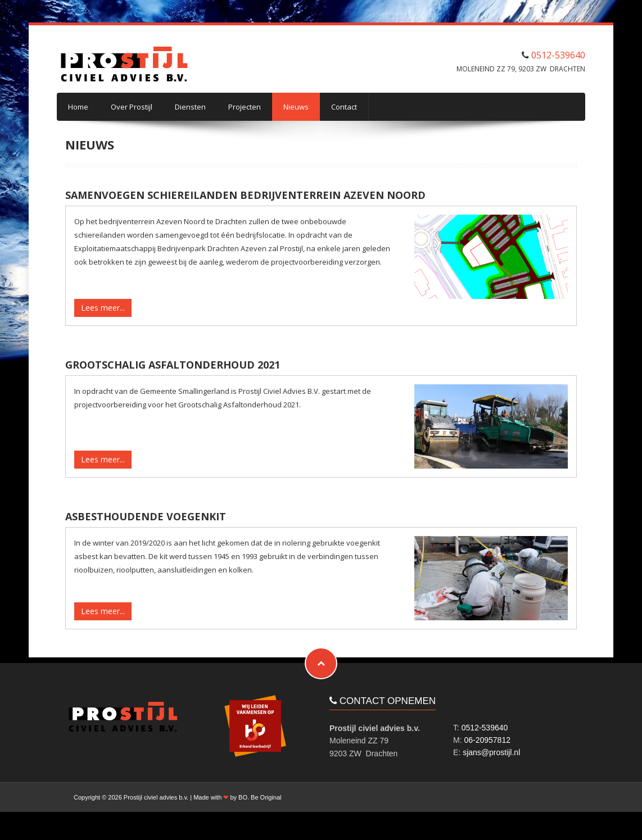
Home (78, 107)
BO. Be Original (260, 797)
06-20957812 (487, 740)
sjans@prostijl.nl (491, 752)
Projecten (245, 107)
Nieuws (296, 107)
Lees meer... (103, 308)
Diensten (190, 107)
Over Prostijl (132, 107)
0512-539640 (558, 55)
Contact (344, 107)
